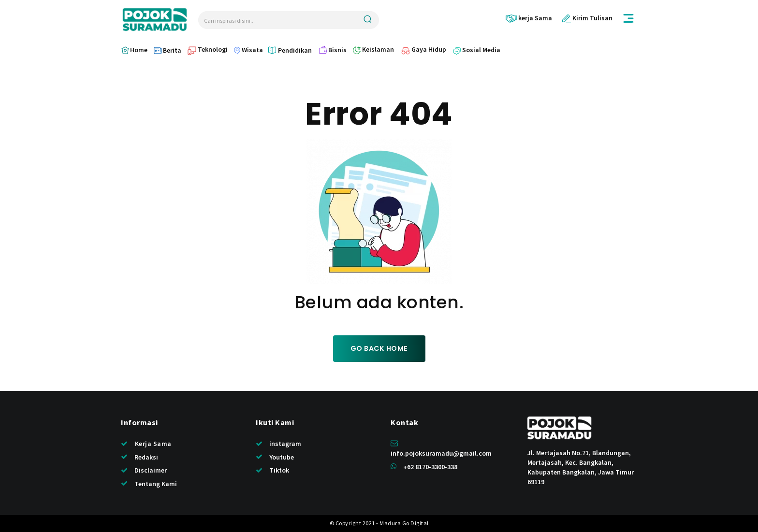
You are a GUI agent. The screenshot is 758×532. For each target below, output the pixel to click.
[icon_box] (529, 18)
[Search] (367, 20)
